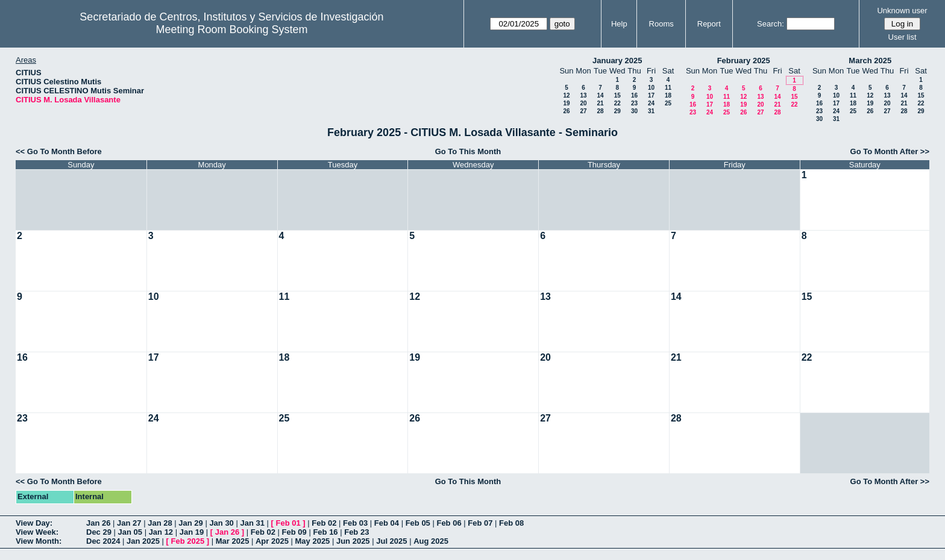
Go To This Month (468, 151)
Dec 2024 (103, 541)
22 (617, 103)
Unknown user (902, 11)
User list (903, 37)
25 (668, 103)
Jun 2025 (353, 541)
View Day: (34, 523)
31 (651, 111)
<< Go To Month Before (59, 151)
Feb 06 (449, 523)
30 (634, 111)
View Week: (37, 532)
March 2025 (870, 61)
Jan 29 (190, 523)
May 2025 (313, 541)
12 (566, 95)
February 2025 (744, 61)
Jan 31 (252, 523)
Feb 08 (511, 523)
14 (600, 95)
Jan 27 (129, 523)
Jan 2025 (143, 541)
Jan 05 (130, 532)
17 (651, 95)
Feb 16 (325, 532)
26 (566, 111)
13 (583, 95)
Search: (771, 24)
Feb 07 (480, 523)
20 (583, 103)
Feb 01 (288, 523)
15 (617, 95)
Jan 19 (192, 532)
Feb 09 (294, 532)
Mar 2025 (233, 541)
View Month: (39, 541)
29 (617, 111)
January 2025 (617, 61)
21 (600, 103)
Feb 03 (355, 523)
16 (634, 95)
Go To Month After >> (890, 151)
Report (709, 24)
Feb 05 (418, 523)
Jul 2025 (391, 541)
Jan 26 (98, 523)
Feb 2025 (188, 541)
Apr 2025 (272, 541)
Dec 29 (99, 532)
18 (668, 95)
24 (651, 103)
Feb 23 (356, 532)
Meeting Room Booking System (231, 30)
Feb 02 (324, 523)
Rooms (661, 24)
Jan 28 (160, 523)
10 (651, 88)
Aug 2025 (431, 541)
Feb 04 (387, 523)
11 (668, 88)
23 (634, 103)
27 (583, 111)
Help (619, 24)
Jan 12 (161, 532)
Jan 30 (221, 523)
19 (566, 103)
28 (600, 111)
